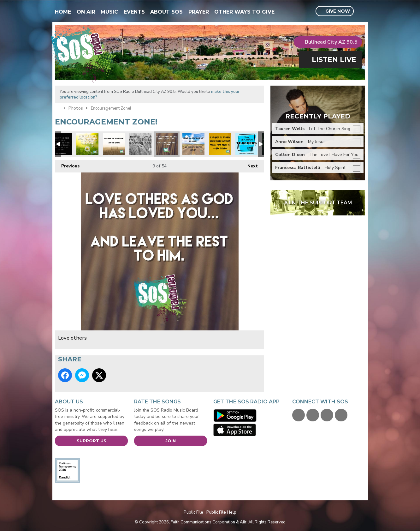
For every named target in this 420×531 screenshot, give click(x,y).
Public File (193, 512)
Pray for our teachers (246, 144)
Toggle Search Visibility (361, 11)
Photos (76, 108)
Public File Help (221, 512)
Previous (67, 164)
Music (109, 12)
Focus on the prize (114, 144)
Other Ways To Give (244, 12)
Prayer (199, 12)
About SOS (166, 12)
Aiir (243, 522)
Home (63, 12)
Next (249, 164)
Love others (167, 144)
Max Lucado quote (220, 144)
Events (134, 12)
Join (171, 441)
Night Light (140, 144)
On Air (86, 12)
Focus (193, 144)
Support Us (92, 441)
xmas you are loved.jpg (87, 144)
